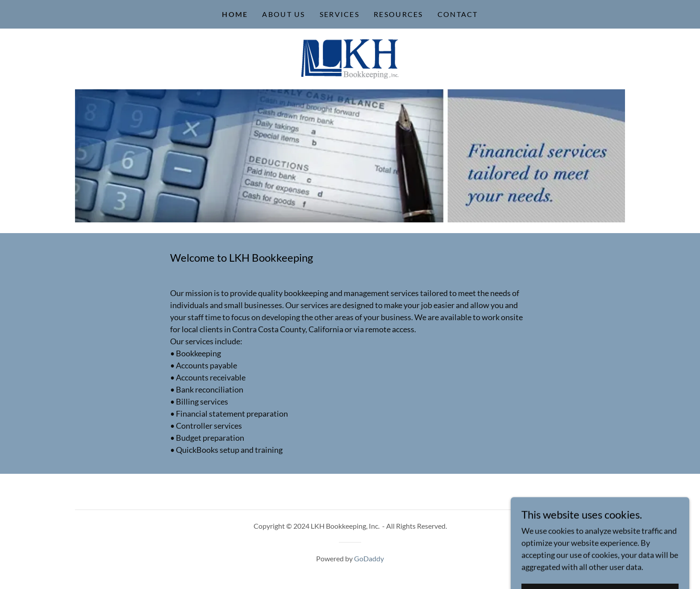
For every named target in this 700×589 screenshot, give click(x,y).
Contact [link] (458, 14)
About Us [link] (283, 14)
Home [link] (235, 14)
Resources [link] (398, 14)
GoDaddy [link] (369, 558)
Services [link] (340, 14)
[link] (350, 58)
